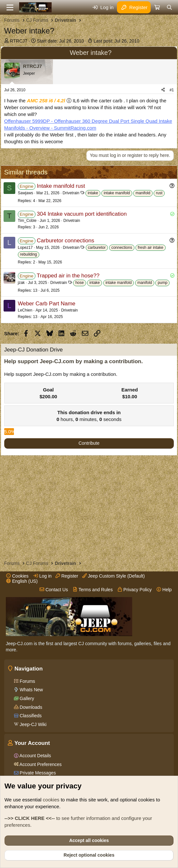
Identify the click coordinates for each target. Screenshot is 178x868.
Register (67, 576)
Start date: (61, 41)
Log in (43, 576)
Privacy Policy (135, 590)
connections (122, 248)
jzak (21, 283)
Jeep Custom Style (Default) (114, 576)
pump (162, 283)
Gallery (26, 698)
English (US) (22, 581)
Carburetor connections (65, 241)
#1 (172, 90)
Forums (27, 681)
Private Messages (37, 773)
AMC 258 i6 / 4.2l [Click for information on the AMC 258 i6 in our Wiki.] (46, 101)
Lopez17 (25, 248)
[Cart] (157, 7)
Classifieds (30, 716)
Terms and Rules (93, 590)
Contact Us (54, 590)
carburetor (97, 248)
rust (159, 193)
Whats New (31, 690)
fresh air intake (151, 248)
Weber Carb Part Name (47, 304)
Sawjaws (25, 193)
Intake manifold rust (61, 186)
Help (164, 590)
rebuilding (29, 254)
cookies (51, 800)
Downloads (30, 707)
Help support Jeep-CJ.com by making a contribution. (74, 361)
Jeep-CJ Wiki (32, 724)
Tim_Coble (27, 221)
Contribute (89, 443)
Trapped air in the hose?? (68, 276)
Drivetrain (71, 193)
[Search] (169, 7)
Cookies (17, 576)
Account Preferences (40, 764)
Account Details (35, 756)
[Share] (163, 90)
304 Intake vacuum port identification (82, 214)
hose (80, 283)
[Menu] (10, 7)
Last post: (116, 41)
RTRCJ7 (19, 41)
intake (93, 193)
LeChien (25, 310)
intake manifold (117, 193)
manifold (143, 193)
